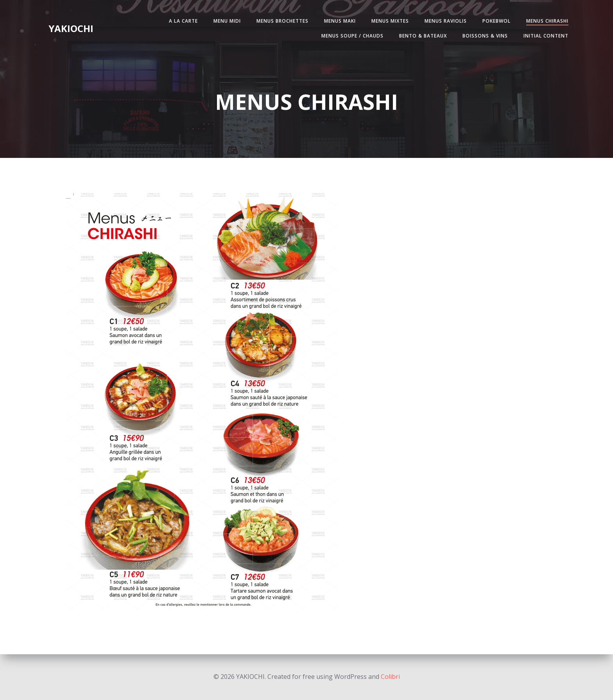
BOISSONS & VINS (485, 36)
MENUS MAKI (340, 21)
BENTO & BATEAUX (423, 36)
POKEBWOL (496, 21)
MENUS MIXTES (390, 21)
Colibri (390, 677)
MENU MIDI (227, 21)
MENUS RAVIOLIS (446, 21)
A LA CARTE (183, 21)
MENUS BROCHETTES (282, 21)
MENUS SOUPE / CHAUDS (352, 36)
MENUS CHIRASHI (547, 21)
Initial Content (546, 36)
